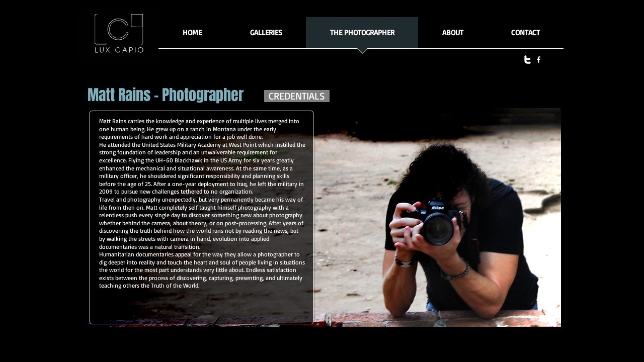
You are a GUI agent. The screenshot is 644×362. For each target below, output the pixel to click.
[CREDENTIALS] (297, 96)
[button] (266, 36)
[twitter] (528, 60)
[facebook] (539, 60)
